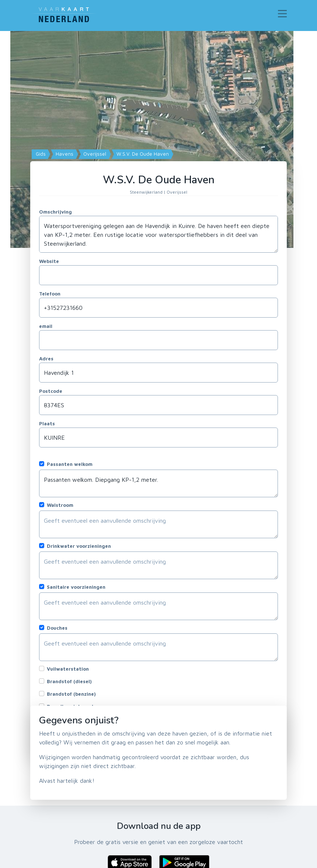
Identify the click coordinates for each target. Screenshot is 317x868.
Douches (57, 628)
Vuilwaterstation (68, 669)
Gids (40, 154)
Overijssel (94, 154)
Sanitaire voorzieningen (76, 587)
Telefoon (50, 294)
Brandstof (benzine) (71, 694)
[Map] (158, 139)
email (46, 326)
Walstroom (60, 505)
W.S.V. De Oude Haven (142, 154)
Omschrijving (55, 212)
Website (49, 261)
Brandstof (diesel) (69, 681)
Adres (46, 359)
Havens (64, 154)
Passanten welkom (70, 464)
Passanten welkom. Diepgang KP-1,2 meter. (158, 483)
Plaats (47, 423)
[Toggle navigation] (282, 14)
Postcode (51, 391)
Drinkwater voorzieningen (79, 546)
